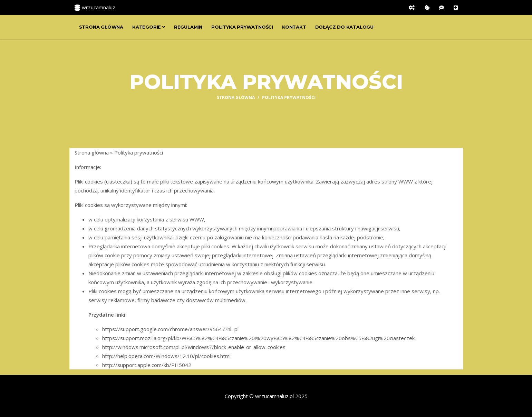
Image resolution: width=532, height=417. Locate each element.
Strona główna (101, 27)
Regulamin (188, 27)
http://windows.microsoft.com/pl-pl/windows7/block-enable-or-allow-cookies (194, 347)
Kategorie (149, 27)
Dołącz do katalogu (344, 27)
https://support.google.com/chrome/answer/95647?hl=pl (170, 329)
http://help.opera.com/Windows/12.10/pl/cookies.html (166, 356)
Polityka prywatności (242, 27)
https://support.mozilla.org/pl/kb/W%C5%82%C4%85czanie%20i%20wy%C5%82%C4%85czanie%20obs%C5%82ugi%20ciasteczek (258, 338)
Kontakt (294, 27)
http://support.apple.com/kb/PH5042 (147, 365)
